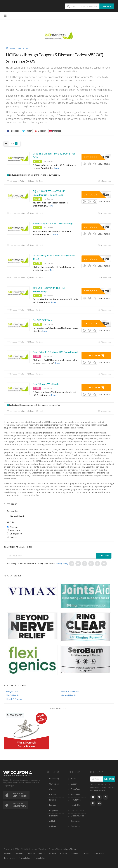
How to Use (76, 800)
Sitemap (31, 854)
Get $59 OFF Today (43, 320)
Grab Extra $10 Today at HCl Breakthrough (56, 352)
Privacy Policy (24, 858)
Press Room (76, 789)
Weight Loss (12, 691)
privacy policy (62, 564)
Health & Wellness (70, 691)
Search (107, 6)
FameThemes (71, 849)
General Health (68, 695)
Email (40, 181)
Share (30, 181)
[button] (13, 131)
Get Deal (96, 355)
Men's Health (12, 695)
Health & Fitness (14, 699)
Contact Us (76, 821)
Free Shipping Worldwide (46, 384)
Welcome (8, 854)
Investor (53, 800)
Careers (53, 789)
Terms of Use (98, 854)
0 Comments (105, 181)
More (57, 168)
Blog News (54, 810)
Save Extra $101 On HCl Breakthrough (53, 223)
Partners (52, 854)
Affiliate (53, 821)
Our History (54, 779)
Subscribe (104, 556)
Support (74, 779)
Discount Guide (78, 810)
